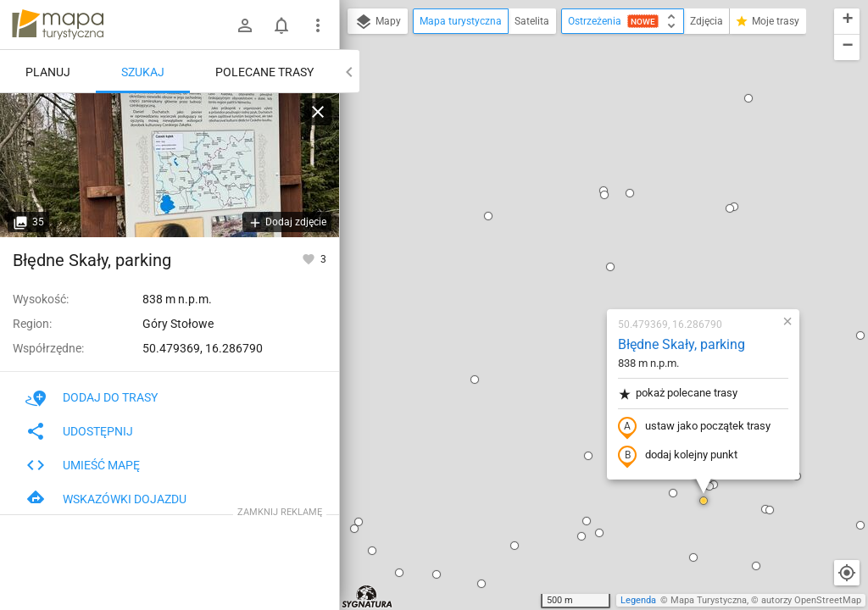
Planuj (48, 72)
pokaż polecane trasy (578, 198)
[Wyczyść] (318, 112)
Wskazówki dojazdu (106, 499)
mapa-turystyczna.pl (58, 25)
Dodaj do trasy (92, 397)
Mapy (378, 22)
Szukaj (143, 72)
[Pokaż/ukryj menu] (318, 25)
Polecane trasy (264, 72)
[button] (510, 71)
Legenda (638, 600)
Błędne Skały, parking (581, 149)
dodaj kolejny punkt (578, 260)
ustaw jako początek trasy (594, 231)
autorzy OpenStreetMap (811, 600)
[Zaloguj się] (245, 25)
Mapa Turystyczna (709, 600)
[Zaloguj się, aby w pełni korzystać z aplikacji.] (310, 258)
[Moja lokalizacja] (847, 573)
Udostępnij (79, 431)
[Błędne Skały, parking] (170, 165)
